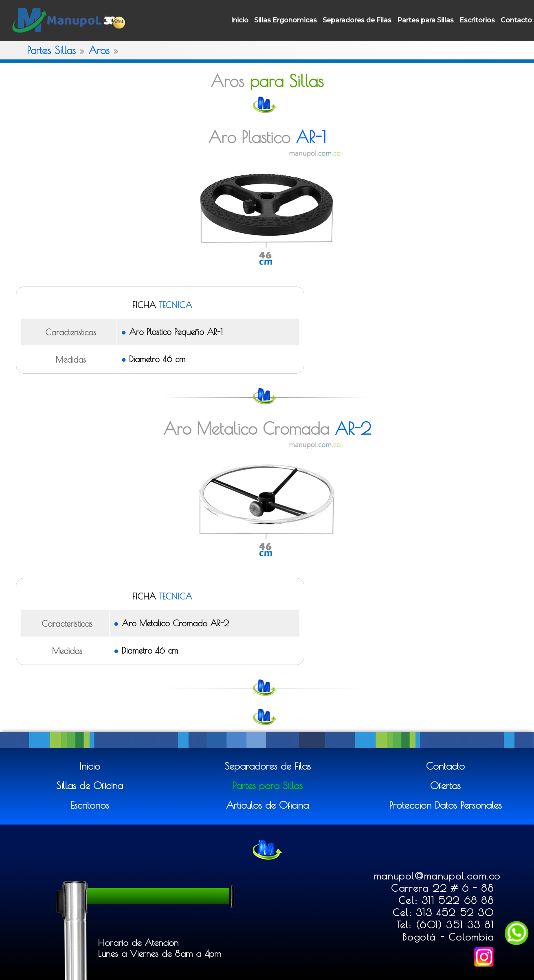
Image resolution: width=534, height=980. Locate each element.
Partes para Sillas (425, 20)
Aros (99, 50)
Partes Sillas (51, 50)
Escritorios (477, 20)
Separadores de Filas (357, 20)
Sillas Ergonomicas (286, 20)
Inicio (240, 20)
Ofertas (445, 785)
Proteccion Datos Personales (445, 805)
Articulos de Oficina (267, 805)
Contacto (516, 20)
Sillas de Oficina (90, 785)
